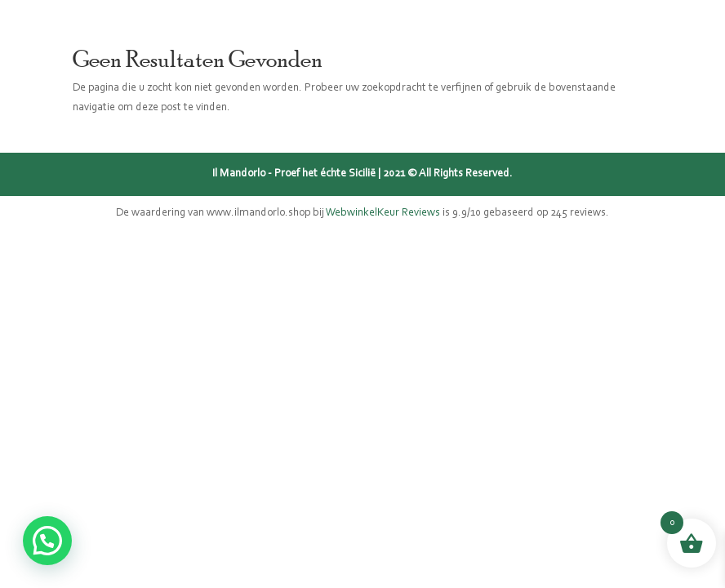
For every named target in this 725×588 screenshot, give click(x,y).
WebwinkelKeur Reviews (383, 213)
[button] (47, 541)
